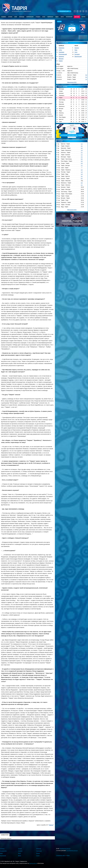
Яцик (76, 50)
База (44, 17)
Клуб (16, 17)
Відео (57, 17)
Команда (22, 17)
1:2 (86, 79)
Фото (62, 17)
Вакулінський (78, 56)
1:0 (82, 150)
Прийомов (61, 52)
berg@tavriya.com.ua (72, 851)
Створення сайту (61, 855)
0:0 (82, 183)
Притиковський (63, 54)
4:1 (82, 146)
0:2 (82, 159)
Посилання (69, 17)
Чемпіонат (50, 17)
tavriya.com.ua (33, 863)
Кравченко (62, 48)
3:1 (82, 176)
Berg (68, 855)
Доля (76, 52)
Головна (4, 17)
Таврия (51, 825)
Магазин (77, 17)
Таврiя (19, 8)
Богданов (77, 54)
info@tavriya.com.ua (65, 849)
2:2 (82, 148)
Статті (38, 856)
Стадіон (38, 17)
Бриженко (61, 56)
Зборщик (61, 59)
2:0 (82, 163)
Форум (83, 17)
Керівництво (30, 17)
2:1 (82, 152)
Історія (10, 17)
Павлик (61, 61)
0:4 (86, 77)
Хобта (60, 50)
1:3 (82, 172)
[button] (58, 27)
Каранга (77, 48)
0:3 (86, 75)
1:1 (82, 144)
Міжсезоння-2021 (72, 82)
